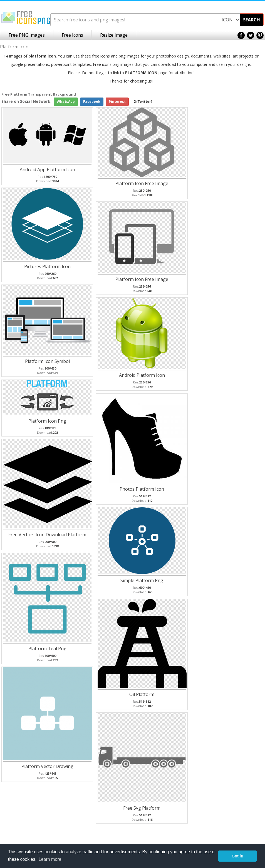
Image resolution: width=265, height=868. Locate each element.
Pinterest (117, 102)
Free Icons (72, 35)
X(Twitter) (143, 102)
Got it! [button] (237, 856)
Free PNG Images (27, 35)
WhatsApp (66, 102)
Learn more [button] (50, 859)
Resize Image (114, 35)
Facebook (92, 102)
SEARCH (252, 20)
